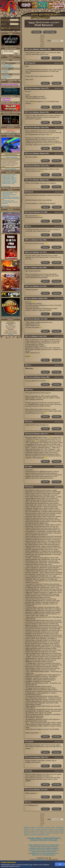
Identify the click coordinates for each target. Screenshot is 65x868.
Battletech (47, 25)
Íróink (33, 852)
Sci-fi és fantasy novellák (43, 853)
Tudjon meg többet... (27, 866)
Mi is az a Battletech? (8, 65)
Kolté (30, 467)
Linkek (5, 78)
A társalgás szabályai (34, 838)
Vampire (42, 831)
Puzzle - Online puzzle (57, 827)
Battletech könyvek (8, 76)
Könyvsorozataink (41, 852)
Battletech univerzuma (9, 67)
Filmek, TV (34, 827)
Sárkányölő (33, 847)
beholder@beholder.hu (40, 860)
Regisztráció (54, 853)
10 (41, 42)
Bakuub (31, 88)
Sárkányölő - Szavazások (30, 835)
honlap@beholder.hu (11, 323)
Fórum (32, 22)
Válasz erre (45, 58)
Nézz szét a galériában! (11, 169)
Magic (50, 831)
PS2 (30, 833)
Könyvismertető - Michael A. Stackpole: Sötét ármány (9, 175)
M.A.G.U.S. (35, 833)
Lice (30, 226)
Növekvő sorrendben (50, 32)
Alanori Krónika (41, 850)
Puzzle (39, 847)
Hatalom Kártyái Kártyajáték (49, 847)
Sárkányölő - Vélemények (45, 833)
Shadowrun (27, 827)
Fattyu (30, 49)
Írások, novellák (7, 77)
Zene (37, 831)
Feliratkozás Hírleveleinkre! (10, 84)
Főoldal (30, 845)
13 (41, 45)
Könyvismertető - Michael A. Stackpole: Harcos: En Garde (9, 180)
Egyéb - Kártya (45, 835)
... (44, 47)
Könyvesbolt (32, 850)
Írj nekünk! (11, 334)
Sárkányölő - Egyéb (58, 833)
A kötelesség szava (7, 201)
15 (42, 47)
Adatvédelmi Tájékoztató (6, 99)
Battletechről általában (9, 192)
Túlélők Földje (37, 845)
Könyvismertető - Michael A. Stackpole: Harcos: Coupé (9, 183)
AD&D (33, 831)
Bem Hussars (6, 193)
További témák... (6, 206)
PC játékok (56, 831)
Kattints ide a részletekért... (11, 132)
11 (43, 42)
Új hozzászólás (36, 32)
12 (42, 43)
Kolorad (31, 377)
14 (43, 45)
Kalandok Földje (54, 845)
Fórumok (5, 72)
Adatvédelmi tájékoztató (49, 855)
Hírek (4, 62)
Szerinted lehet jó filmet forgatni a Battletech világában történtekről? (11, 198)
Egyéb (38, 25)
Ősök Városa (45, 845)
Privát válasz (57, 58)
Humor (51, 829)
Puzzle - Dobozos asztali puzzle (39, 829)
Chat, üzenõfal (7, 70)
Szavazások (6, 73)
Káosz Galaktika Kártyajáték (50, 848)
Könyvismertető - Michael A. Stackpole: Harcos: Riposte (9, 178)
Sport (46, 831)
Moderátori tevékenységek (48, 840)
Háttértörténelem (7, 66)
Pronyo (31, 390)
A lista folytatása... (6, 186)
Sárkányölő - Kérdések (44, 827)
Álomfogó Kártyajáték (35, 848)
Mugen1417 (32, 63)
